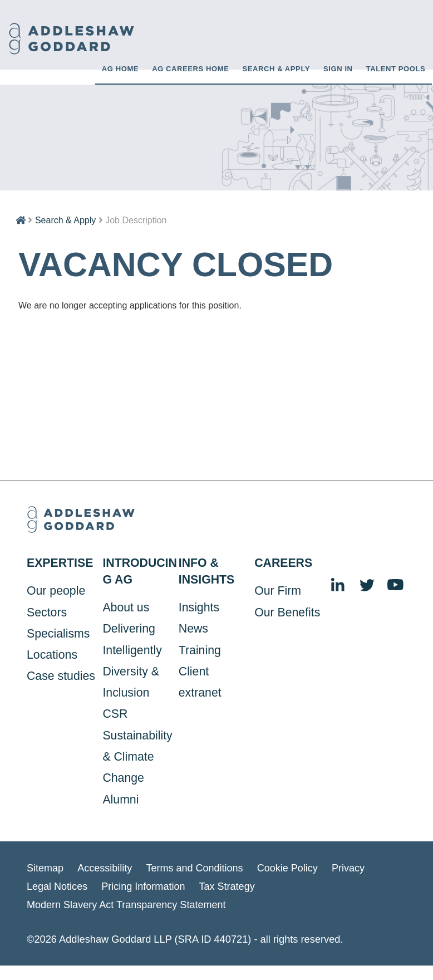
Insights (199, 607)
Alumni (120, 799)
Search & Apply (276, 68)
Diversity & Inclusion (131, 682)
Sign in (338, 68)
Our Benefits (287, 611)
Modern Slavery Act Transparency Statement (127, 903)
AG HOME (120, 68)
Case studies (61, 675)
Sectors (47, 611)
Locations (52, 654)
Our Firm (278, 590)
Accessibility (105, 867)
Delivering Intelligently (132, 639)
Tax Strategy (229, 886)
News (193, 628)
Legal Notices (57, 886)
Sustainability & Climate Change (137, 756)
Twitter (367, 585)
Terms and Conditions (196, 867)
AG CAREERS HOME (190, 68)
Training (200, 649)
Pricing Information (145, 886)
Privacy (351, 867)
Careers (283, 562)
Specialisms (58, 633)
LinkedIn (338, 585)
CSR (115, 713)
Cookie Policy (290, 867)
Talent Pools (396, 68)
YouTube (396, 585)
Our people (56, 590)
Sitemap (45, 867)
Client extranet (200, 682)
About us (126, 607)
